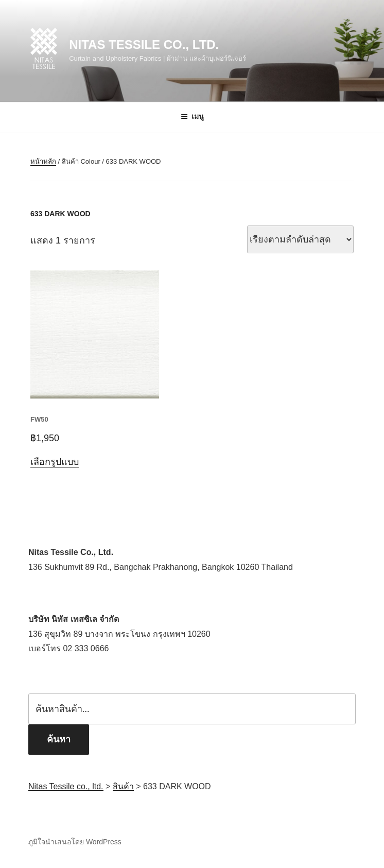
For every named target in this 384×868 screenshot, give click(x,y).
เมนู (192, 116)
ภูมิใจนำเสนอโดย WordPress (75, 842)
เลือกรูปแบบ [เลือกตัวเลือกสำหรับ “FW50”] (55, 462)
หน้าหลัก (43, 161)
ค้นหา (59, 739)
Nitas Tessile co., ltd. (144, 45)
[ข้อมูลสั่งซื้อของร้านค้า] (300, 239)
